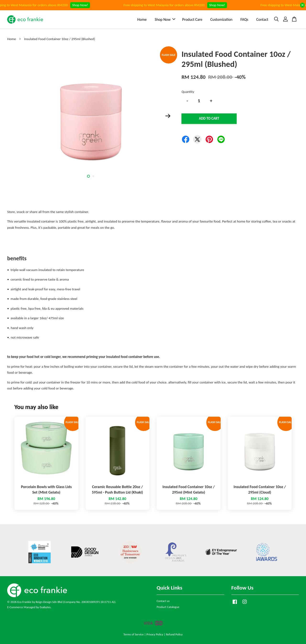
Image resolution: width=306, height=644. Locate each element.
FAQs (244, 19)
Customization (221, 19)
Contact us (163, 601)
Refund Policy (174, 634)
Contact (262, 19)
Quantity (188, 92)
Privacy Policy (155, 634)
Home (142, 19)
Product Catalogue (168, 607)
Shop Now (165, 19)
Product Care (192, 19)
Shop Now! (83, 5)
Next (168, 116)
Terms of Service (134, 634)
